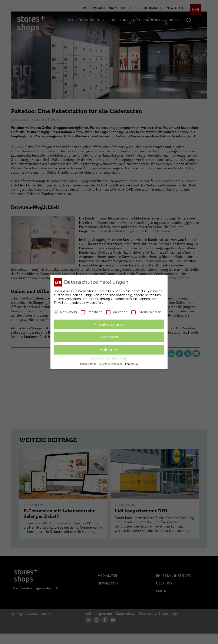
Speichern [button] (109, 337)
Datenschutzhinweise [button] (111, 364)
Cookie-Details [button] (88, 364)
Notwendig (65, 312)
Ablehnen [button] (109, 349)
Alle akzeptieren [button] (109, 324)
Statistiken (92, 312)
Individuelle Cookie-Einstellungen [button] (109, 358)
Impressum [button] (131, 364)
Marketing (117, 312)
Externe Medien (146, 312)
